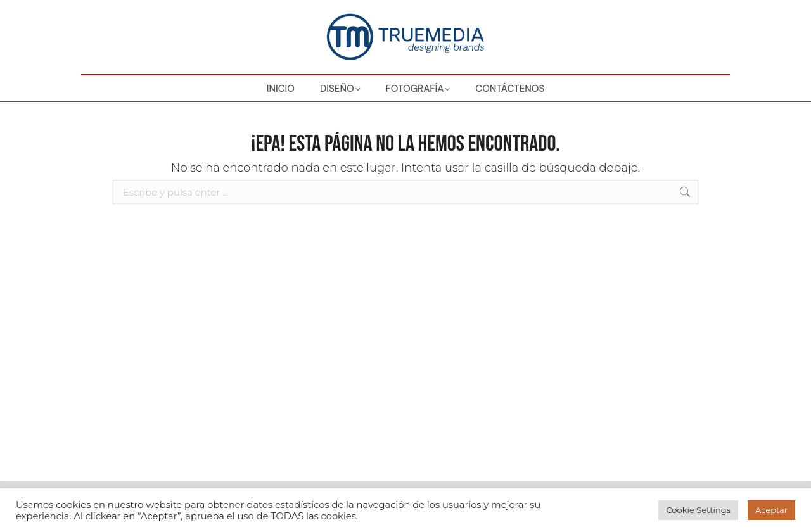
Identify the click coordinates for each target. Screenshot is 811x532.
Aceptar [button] (771, 510)
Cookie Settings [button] (698, 510)
